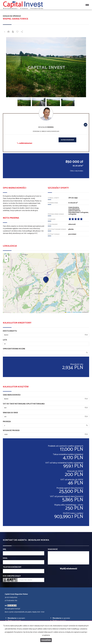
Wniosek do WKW (10, 413)
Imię (4, 549)
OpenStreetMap (77, 312)
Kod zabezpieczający (12, 576)
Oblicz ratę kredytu (77, 171)
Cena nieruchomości (12, 395)
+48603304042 (25, 143)
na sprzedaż (61, 618)
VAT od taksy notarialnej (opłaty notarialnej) (24, 404)
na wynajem (16, 618)
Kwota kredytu (10, 331)
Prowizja (7, 422)
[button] (46, 280)
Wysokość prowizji (11, 431)
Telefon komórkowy (12, 567)
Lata (5, 340)
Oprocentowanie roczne (14, 349)
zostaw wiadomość (67, 140)
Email (5, 558)
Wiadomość (53, 549)
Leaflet (68, 312)
